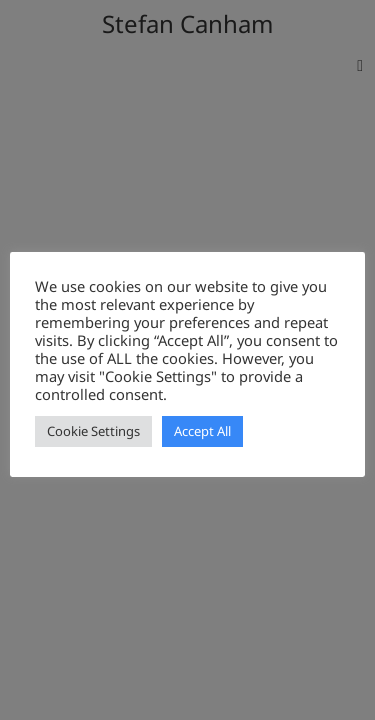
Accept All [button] (202, 431)
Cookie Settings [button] (93, 431)
